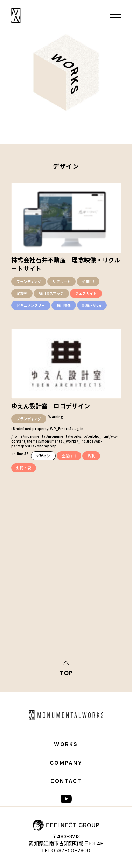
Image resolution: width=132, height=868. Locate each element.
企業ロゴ (69, 456)
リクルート (61, 281)
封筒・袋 (24, 468)
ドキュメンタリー (31, 305)
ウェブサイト (86, 293)
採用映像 (64, 305)
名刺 (91, 456)
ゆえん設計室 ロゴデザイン (51, 406)
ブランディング (29, 281)
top (66, 672)
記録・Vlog (92, 305)
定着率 (22, 293)
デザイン (43, 456)
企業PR (88, 281)
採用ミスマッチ (51, 293)
